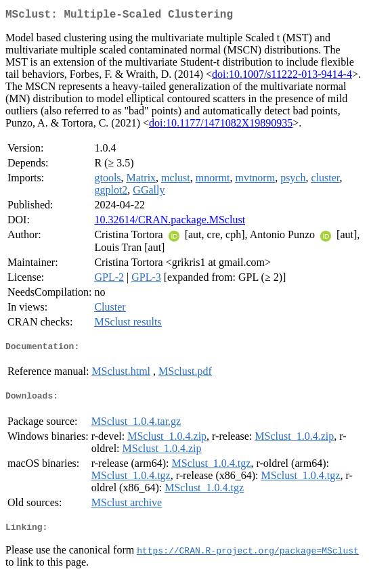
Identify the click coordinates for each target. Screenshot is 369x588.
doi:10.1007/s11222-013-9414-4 (282, 77)
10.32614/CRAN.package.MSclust (170, 222)
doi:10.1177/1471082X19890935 (221, 126)
